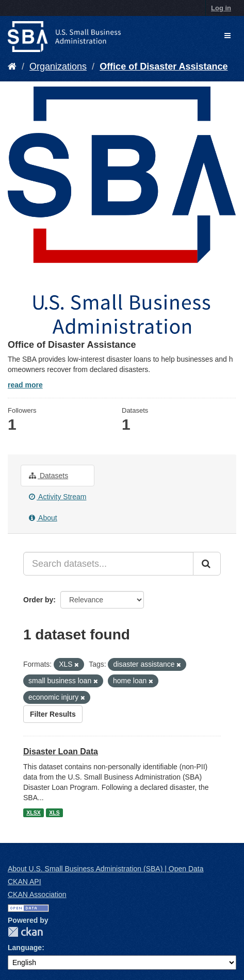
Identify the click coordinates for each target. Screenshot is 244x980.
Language (25, 948)
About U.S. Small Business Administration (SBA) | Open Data (105, 869)
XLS (54, 813)
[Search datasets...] (108, 564)
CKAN (25, 932)
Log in (221, 8)
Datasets (48, 476)
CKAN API (25, 882)
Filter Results (53, 714)
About (43, 518)
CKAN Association (37, 894)
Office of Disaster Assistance (164, 66)
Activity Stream (58, 497)
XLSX (33, 813)
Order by (38, 600)
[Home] (12, 66)
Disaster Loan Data (61, 751)
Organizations (58, 66)
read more (25, 385)
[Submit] (207, 564)
